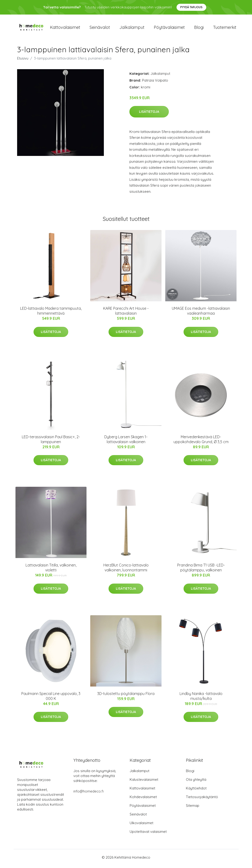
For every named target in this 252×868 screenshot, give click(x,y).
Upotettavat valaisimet (148, 834)
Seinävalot (100, 28)
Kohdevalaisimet (143, 799)
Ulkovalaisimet (141, 825)
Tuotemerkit (225, 28)
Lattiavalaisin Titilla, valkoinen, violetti (51, 570)
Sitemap (193, 808)
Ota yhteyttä (196, 782)
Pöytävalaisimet (169, 28)
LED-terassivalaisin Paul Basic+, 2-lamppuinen (51, 442)
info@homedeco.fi (88, 794)
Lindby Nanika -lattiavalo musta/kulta (201, 698)
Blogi (199, 28)
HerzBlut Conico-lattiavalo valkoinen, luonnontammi (126, 570)
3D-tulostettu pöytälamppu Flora (126, 696)
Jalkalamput (132, 28)
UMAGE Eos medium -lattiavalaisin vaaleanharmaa (201, 313)
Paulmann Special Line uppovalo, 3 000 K (51, 698)
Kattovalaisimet (65, 28)
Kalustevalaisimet (144, 782)
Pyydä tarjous (191, 7)
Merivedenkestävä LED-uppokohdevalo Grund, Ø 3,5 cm (201, 442)
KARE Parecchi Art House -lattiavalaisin (126, 313)
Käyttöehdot (196, 791)
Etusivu (23, 61)
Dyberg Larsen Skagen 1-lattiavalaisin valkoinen (126, 442)
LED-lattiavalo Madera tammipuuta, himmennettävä (51, 313)
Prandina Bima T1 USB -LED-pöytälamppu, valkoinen (201, 570)
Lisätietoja (149, 114)
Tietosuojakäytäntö (202, 799)
